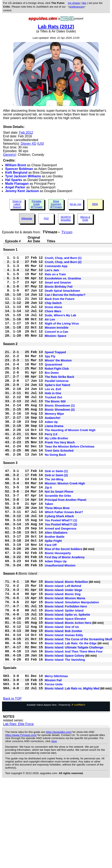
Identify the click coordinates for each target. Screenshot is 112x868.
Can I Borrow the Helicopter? (65, 303)
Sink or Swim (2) (56, 518)
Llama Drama (54, 460)
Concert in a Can (56, 348)
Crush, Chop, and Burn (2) (63, 264)
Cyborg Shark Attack (59, 567)
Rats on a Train (55, 279)
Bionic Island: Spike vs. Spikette (67, 685)
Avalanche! (53, 450)
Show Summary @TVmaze (56, 204)
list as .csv (75, 204)
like (84, 3)
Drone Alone (53, 318)
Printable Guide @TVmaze (37, 204)
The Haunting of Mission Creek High (70, 465)
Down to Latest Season (17, 204)
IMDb (95, 204)
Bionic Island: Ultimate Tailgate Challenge (74, 724)
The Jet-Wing (54, 523)
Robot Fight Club (57, 391)
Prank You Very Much (60, 480)
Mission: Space (55, 353)
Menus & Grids (85, 219)
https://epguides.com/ (59, 816)
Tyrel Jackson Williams (23, 176)
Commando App (56, 269)
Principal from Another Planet (66, 548)
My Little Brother (56, 475)
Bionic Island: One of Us (62, 699)
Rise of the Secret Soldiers (63, 607)
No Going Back (55, 494)
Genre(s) (10, 155)
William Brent (16, 165)
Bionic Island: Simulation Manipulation (72, 670)
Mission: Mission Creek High (65, 528)
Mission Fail (53, 763)
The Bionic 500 (55, 431)
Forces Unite (54, 768)
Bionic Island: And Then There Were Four (74, 729)
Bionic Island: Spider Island (64, 680)
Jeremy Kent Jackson (22, 191)
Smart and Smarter (58, 289)
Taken (49, 553)
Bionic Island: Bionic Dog (63, 660)
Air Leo (50, 333)
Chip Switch (53, 313)
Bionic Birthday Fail (59, 294)
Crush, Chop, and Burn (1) (63, 259)
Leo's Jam (52, 274)
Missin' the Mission (58, 381)
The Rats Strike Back (59, 401)
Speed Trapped (55, 371)
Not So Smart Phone (59, 538)
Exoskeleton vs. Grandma (63, 284)
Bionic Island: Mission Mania (65, 665)
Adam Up (51, 455)
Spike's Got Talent (57, 411)
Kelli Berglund (16, 173)
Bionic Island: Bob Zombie (63, 704)
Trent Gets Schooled (59, 490)
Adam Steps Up (56, 622)
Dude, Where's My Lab (60, 328)
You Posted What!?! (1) (61, 572)
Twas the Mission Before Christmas (70, 485)
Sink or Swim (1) (56, 513)
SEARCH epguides (66, 219)
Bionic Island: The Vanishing (65, 739)
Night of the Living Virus (62, 338)
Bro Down (52, 396)
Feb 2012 (26, 133)
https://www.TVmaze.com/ (21, 820)
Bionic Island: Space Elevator (65, 690)
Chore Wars (53, 323)
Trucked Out (53, 426)
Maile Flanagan (17, 184)
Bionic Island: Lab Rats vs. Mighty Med (72, 772)
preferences (77, 7)
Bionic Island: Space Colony (65, 734)
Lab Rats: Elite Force (18, 808)
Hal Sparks (14, 180)
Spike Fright (53, 597)
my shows (74, 3)
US (41, 144)
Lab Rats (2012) (56, 27)
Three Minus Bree (57, 558)
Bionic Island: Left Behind (63, 650)
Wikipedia (27, 219)
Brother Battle (55, 592)
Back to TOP (12, 783)
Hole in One (53, 421)
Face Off (51, 602)
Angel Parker (15, 187)
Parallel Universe (57, 406)
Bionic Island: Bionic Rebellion (66, 645)
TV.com (67, 232)
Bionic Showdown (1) (60, 435)
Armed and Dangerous (61, 582)
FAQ (46, 219)
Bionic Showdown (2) (60, 440)
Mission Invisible (57, 343)
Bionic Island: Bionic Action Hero (68, 695)
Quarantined (53, 386)
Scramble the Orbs (58, 543)
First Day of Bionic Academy (65, 617)
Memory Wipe (54, 445)
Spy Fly (50, 376)
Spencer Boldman (19, 169)
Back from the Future (60, 308)
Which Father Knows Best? (64, 563)
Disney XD (29, 144)
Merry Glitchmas (56, 758)
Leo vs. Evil (53, 416)
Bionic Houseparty (58, 612)
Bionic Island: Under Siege (63, 655)
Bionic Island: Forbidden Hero (66, 675)
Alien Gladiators (56, 587)
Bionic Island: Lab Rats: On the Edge (71, 719)
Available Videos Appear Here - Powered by (56, 789)
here (54, 826)
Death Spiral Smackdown (62, 298)
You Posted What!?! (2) (61, 577)
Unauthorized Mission (60, 627)
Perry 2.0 (51, 470)
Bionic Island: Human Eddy (64, 709)
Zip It (48, 533)
